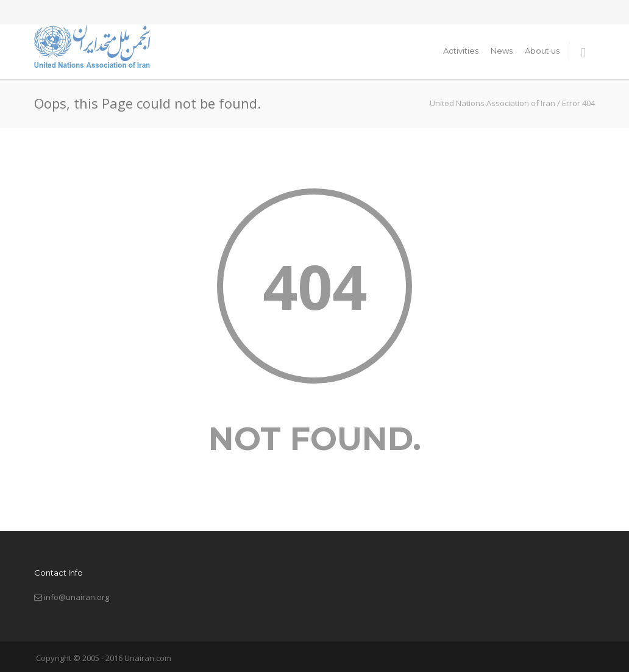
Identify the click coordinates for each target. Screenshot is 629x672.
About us (542, 51)
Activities (461, 51)
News (502, 51)
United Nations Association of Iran (492, 103)
